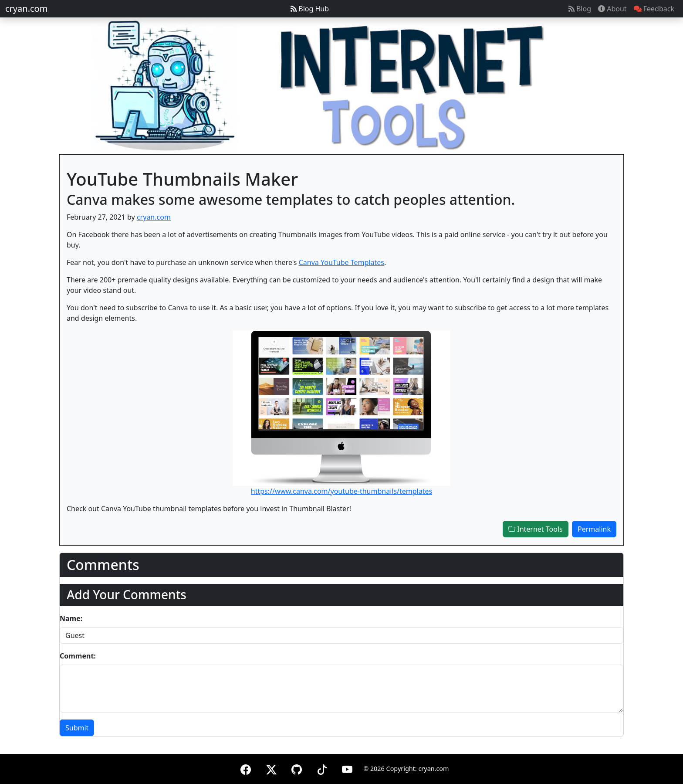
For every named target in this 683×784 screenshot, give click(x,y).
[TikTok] (322, 768)
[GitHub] (297, 768)
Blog (580, 9)
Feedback (654, 9)
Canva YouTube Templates (341, 262)
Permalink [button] (594, 529)
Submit (77, 728)
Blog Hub (310, 9)
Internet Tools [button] (536, 529)
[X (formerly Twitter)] (271, 768)
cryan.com (26, 8)
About (612, 9)
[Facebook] (246, 768)
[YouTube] (347, 768)
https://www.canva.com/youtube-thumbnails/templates (341, 491)
